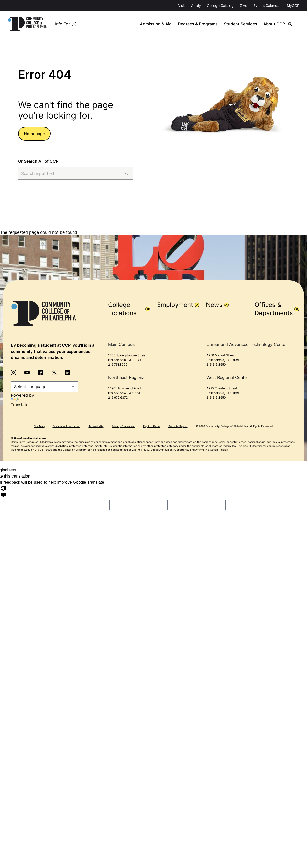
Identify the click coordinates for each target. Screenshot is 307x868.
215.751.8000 (118, 364)
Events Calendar (267, 6)
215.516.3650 (216, 364)
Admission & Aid (163, 24)
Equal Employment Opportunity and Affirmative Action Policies (189, 450)
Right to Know (152, 426)
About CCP (282, 24)
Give (243, 6)
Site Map (39, 426)
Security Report (178, 426)
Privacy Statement (123, 426)
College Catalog (220, 6)
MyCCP (293, 6)
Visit (182, 6)
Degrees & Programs (205, 24)
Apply (196, 6)
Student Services (248, 24)
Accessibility (96, 426)
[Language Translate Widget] (44, 387)
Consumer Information (67, 426)
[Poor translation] (3, 492)
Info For (70, 24)
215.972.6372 (118, 398)
